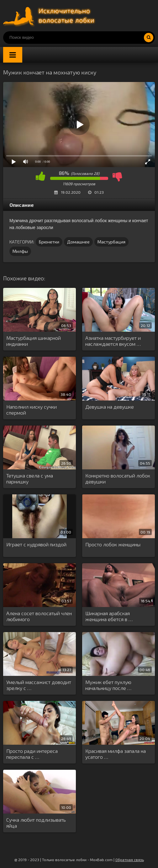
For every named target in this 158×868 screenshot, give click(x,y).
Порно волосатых (50, 16)
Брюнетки (49, 242)
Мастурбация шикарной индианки (34, 341)
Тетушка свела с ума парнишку (30, 478)
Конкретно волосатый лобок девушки (118, 478)
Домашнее (78, 242)
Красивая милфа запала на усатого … (116, 754)
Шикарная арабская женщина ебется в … (109, 616)
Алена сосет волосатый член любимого (39, 616)
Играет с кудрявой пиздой (36, 544)
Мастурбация (111, 242)
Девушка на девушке (110, 407)
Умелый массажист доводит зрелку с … (39, 685)
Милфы (20, 251)
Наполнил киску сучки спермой (32, 410)
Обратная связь (130, 860)
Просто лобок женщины (113, 544)
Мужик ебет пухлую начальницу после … (108, 685)
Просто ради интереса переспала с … (32, 754)
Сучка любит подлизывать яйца (36, 823)
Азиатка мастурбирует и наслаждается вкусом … (113, 341)
